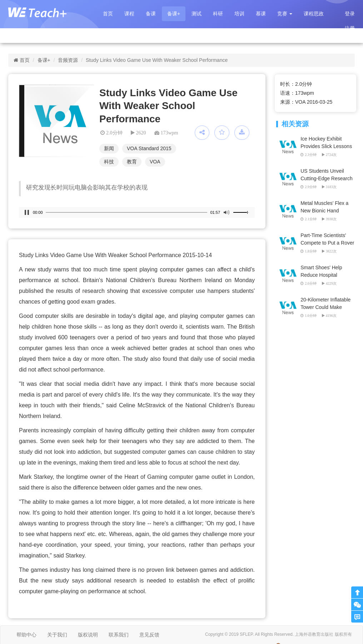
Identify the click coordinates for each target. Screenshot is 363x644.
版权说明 (88, 635)
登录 (350, 14)
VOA (155, 162)
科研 (218, 14)
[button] (285, 14)
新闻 (109, 148)
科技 (109, 162)
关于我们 (57, 635)
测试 (197, 14)
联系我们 (119, 635)
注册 (350, 28)
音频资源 (68, 60)
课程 (129, 14)
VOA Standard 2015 (149, 148)
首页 (108, 14)
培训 (239, 14)
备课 (151, 14)
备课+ (174, 14)
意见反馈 (149, 635)
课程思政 (314, 14)
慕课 (261, 14)
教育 (132, 162)
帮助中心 (26, 635)
